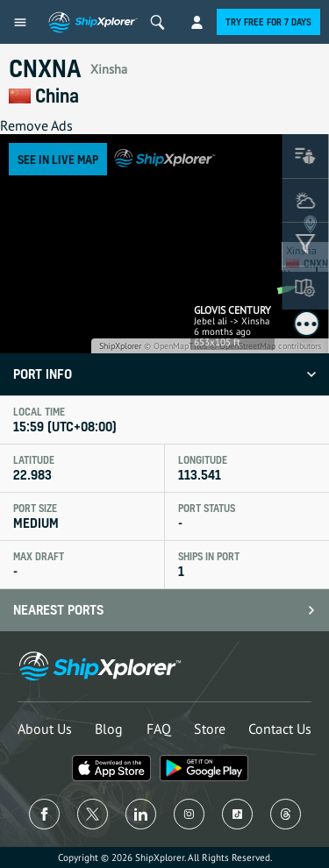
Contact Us (280, 729)
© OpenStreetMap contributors (265, 346)
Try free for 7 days (268, 22)
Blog (109, 729)
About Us (45, 729)
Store (210, 729)
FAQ (159, 729)
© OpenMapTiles (175, 346)
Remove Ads (36, 125)
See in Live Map (58, 159)
